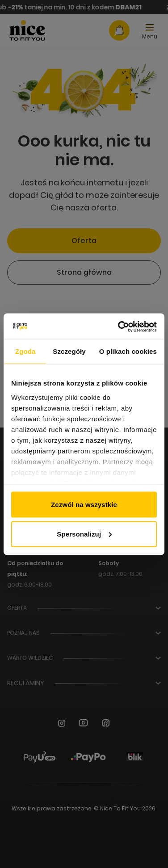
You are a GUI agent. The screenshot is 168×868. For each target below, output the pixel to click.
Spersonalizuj (84, 534)
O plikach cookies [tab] (128, 351)
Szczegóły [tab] (69, 351)
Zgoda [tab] (25, 351)
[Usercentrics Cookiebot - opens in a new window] (119, 327)
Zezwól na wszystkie (84, 505)
